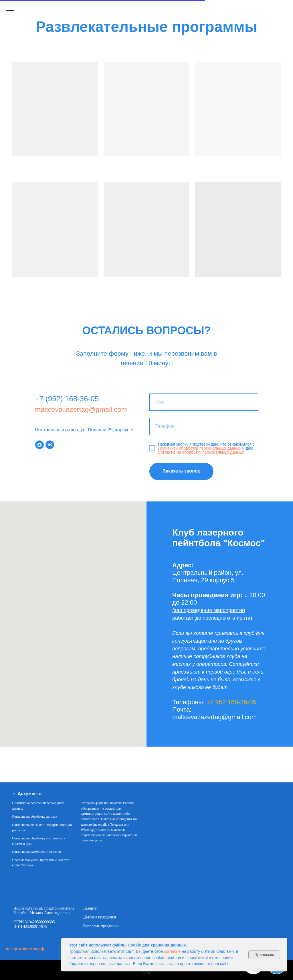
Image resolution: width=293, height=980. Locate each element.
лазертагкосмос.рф (25, 949)
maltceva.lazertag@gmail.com (81, 409)
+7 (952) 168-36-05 (67, 399)
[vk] (50, 445)
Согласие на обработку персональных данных (201, 452)
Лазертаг (91, 908)
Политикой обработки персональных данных (200, 448)
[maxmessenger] (39, 445)
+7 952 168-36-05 (231, 702)
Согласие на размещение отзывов (36, 852)
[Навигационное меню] (10, 9)
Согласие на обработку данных (35, 816)
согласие (172, 951)
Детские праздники (100, 917)
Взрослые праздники (101, 926)
